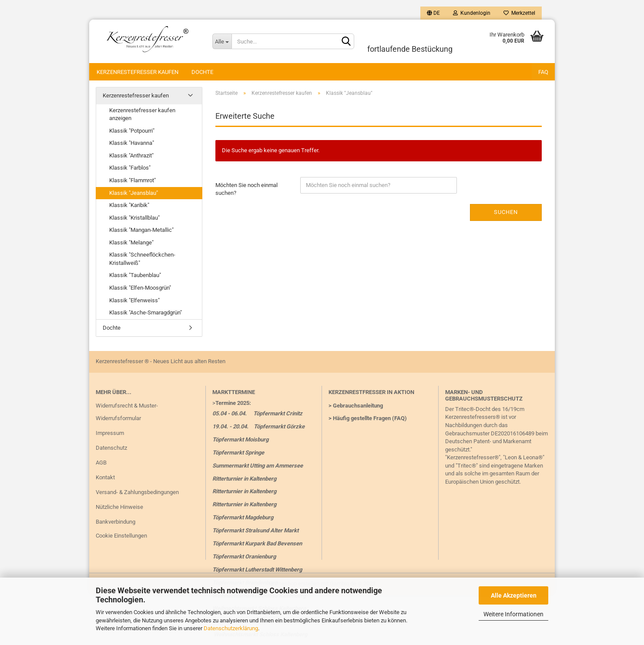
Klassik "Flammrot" (132, 180)
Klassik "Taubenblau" (135, 275)
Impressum (110, 433)
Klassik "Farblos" (130, 168)
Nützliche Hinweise (119, 507)
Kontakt (105, 477)
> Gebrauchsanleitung (356, 406)
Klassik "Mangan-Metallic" (141, 230)
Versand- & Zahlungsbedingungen (137, 492)
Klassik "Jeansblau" (134, 193)
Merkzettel (519, 13)
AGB (101, 463)
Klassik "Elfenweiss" (134, 300)
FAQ (543, 72)
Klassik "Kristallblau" (134, 218)
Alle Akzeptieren (514, 595)
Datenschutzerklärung (231, 628)
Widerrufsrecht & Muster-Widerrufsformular (127, 412)
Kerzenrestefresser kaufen (138, 72)
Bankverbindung (116, 522)
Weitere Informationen (513, 614)
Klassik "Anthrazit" (131, 155)
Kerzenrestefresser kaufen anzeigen (142, 114)
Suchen (506, 212)
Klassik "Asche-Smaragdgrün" (146, 312)
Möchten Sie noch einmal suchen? (247, 189)
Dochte (202, 72)
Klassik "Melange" (131, 242)
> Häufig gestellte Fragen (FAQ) (368, 418)
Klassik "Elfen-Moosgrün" (140, 288)
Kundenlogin (472, 13)
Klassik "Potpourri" (132, 131)
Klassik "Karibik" (129, 205)
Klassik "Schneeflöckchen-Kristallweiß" (142, 259)
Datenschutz (111, 448)
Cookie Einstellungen (121, 536)
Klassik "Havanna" (132, 143)
